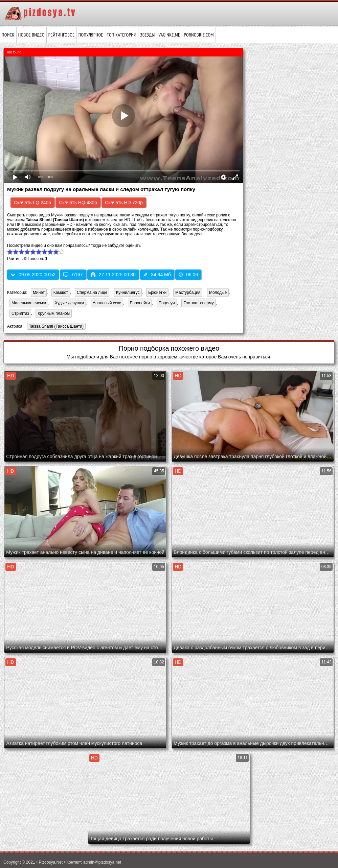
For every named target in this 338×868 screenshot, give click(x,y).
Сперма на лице (92, 292)
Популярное (91, 35)
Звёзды (147, 35)
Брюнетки (157, 292)
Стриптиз (20, 313)
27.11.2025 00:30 (113, 275)
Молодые (218, 292)
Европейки (140, 303)
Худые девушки (69, 303)
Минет (39, 292)
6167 (73, 275)
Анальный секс (107, 303)
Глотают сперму (198, 303)
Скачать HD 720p (124, 203)
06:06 (188, 275)
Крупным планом (54, 313)
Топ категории (122, 35)
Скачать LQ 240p (32, 203)
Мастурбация (188, 292)
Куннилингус (128, 292)
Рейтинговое (62, 35)
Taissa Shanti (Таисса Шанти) (55, 327)
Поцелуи (167, 303)
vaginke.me (170, 35)
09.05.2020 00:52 (33, 275)
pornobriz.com (199, 35)
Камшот (61, 292)
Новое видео (31, 35)
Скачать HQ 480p (78, 203)
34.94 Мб (157, 275)
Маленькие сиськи (29, 303)
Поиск (8, 35)
